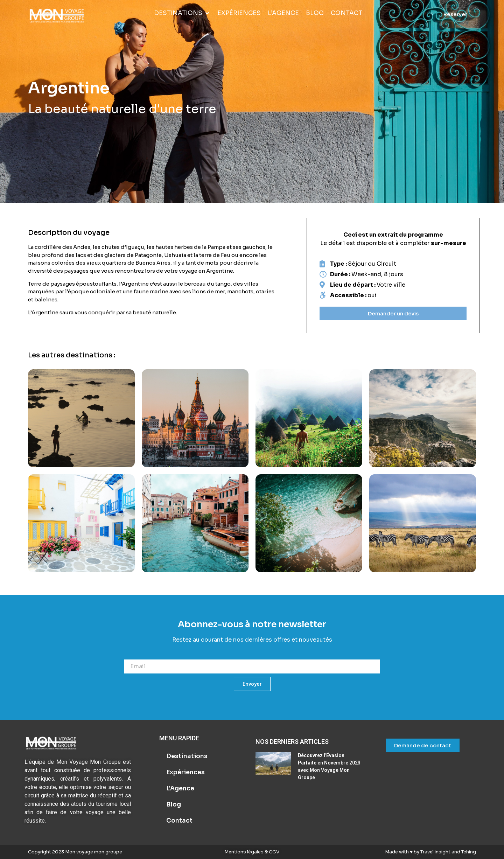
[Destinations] (182, 13)
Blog (174, 805)
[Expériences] (239, 13)
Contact (179, 821)
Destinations (187, 756)
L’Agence (180, 788)
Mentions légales (244, 852)
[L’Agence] (283, 13)
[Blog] (315, 13)
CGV (274, 852)
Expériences (185, 772)
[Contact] (346, 13)
